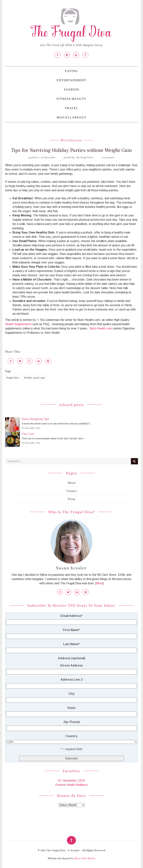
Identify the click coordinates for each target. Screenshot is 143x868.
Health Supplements (18, 324)
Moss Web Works (85, 858)
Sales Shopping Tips (35, 419)
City (71, 694)
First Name (71, 630)
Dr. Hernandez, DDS (71, 781)
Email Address (71, 616)
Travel (71, 108)
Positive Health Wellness (71, 785)
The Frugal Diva (85, 157)
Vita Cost (28, 434)
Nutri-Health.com (101, 328)
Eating (71, 71)
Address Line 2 (71, 680)
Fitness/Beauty (71, 99)
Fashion (71, 90)
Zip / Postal (71, 722)
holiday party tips (34, 378)
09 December (48, 157)
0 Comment (108, 157)
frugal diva (13, 378)
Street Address (71, 665)
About (71, 483)
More (99, 583)
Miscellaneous (71, 117)
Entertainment (72, 80)
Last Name (71, 644)
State (71, 708)
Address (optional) (71, 658)
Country (71, 736)
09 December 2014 (31, 428)
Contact (71, 491)
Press (71, 499)
